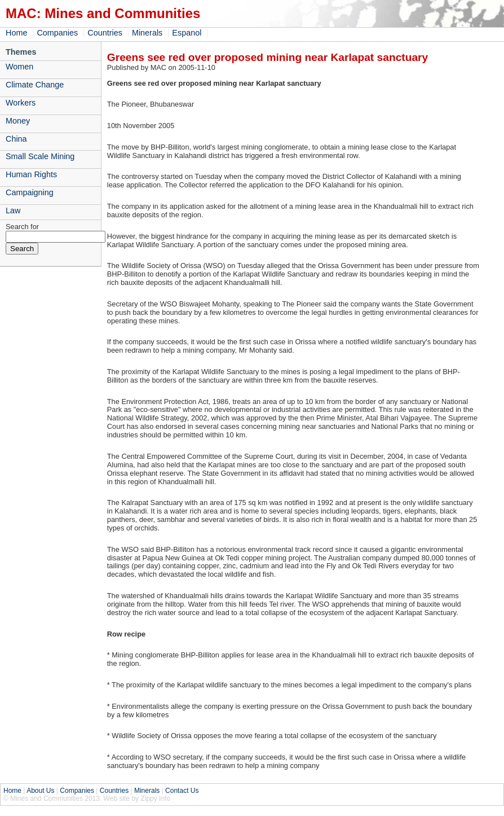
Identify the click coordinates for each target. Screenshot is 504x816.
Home (16, 33)
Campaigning (30, 192)
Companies (57, 33)
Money (18, 121)
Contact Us (182, 791)
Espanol (187, 33)
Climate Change (35, 85)
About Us (40, 791)
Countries (105, 33)
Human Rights (31, 174)
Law (13, 210)
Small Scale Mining (40, 156)
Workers (21, 103)
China (16, 139)
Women (19, 67)
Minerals (147, 33)
